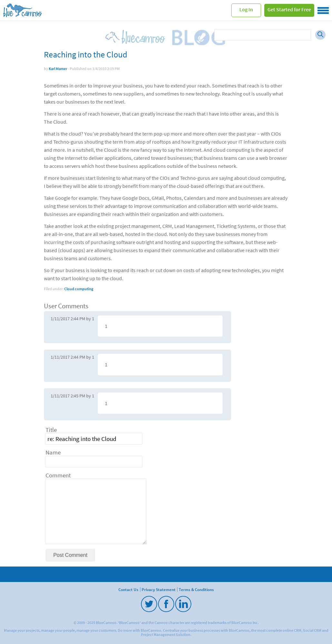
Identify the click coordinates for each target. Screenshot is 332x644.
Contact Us (128, 589)
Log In (246, 9)
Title (51, 430)
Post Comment (70, 555)
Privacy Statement (159, 589)
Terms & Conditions (196, 589)
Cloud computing (79, 289)
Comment (58, 475)
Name (53, 452)
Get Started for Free (289, 9)
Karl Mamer (58, 69)
